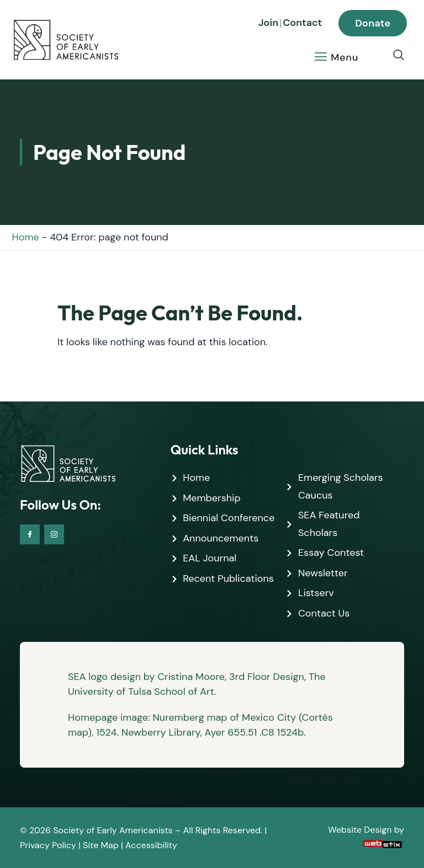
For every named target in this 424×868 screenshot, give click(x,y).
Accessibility (151, 845)
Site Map (101, 845)
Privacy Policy (48, 845)
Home (26, 237)
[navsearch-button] (393, 56)
